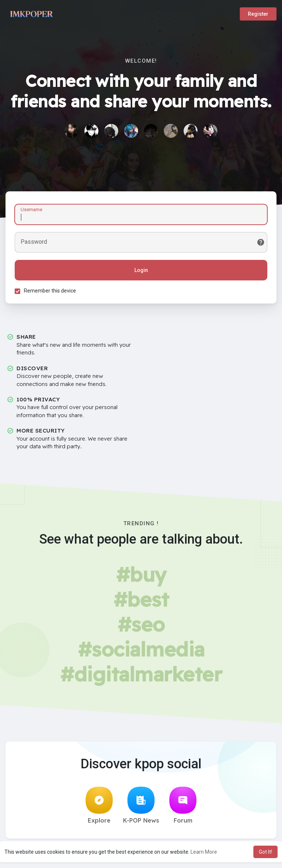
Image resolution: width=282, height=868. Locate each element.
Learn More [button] (204, 852)
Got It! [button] (265, 852)
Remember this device (50, 291)
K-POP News (141, 805)
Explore (99, 805)
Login (141, 270)
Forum (183, 805)
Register (258, 14)
